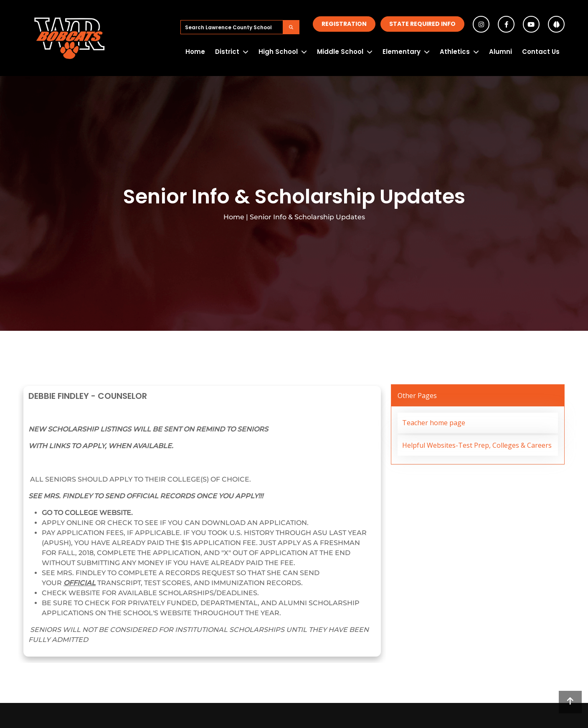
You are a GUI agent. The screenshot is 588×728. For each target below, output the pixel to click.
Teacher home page (434, 423)
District (227, 52)
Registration (344, 24)
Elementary (402, 52)
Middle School (340, 52)
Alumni (501, 52)
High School (278, 52)
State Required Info (422, 24)
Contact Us (541, 52)
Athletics (455, 52)
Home (195, 52)
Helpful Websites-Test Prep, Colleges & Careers (477, 445)
